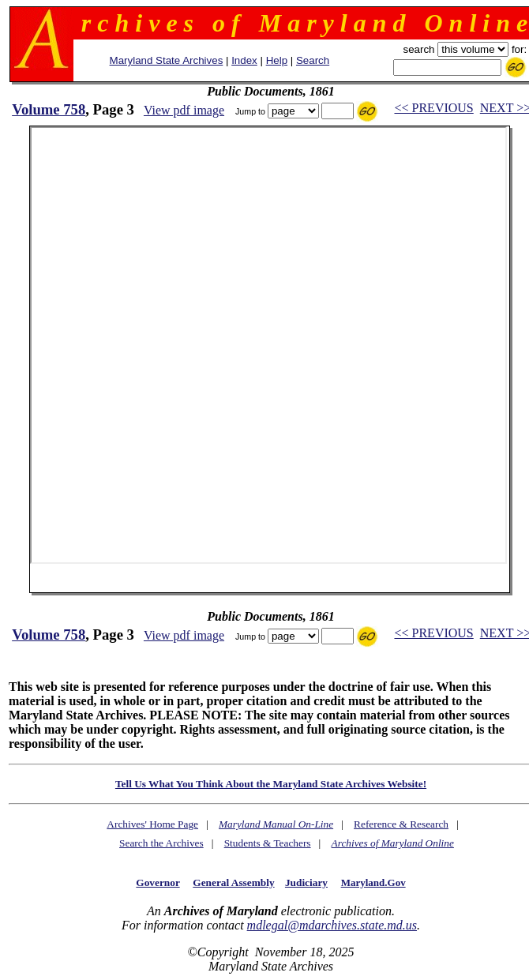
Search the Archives (161, 843)
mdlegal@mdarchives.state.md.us (332, 925)
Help (277, 60)
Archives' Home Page (152, 824)
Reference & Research (401, 824)
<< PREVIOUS (433, 108)
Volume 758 (49, 109)
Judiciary (306, 882)
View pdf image (184, 110)
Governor (158, 882)
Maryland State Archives (167, 60)
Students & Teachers (268, 843)
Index (244, 60)
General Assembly (233, 882)
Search (313, 60)
